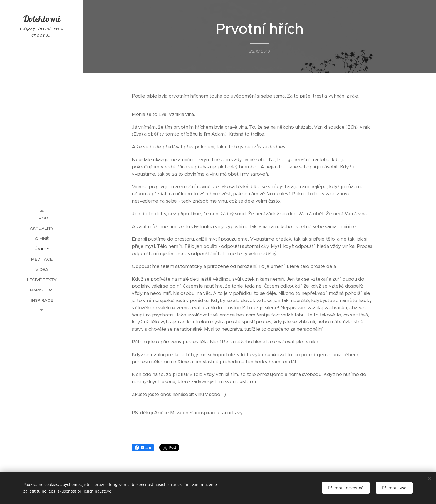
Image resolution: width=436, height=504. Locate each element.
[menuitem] (42, 218)
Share (143, 448)
